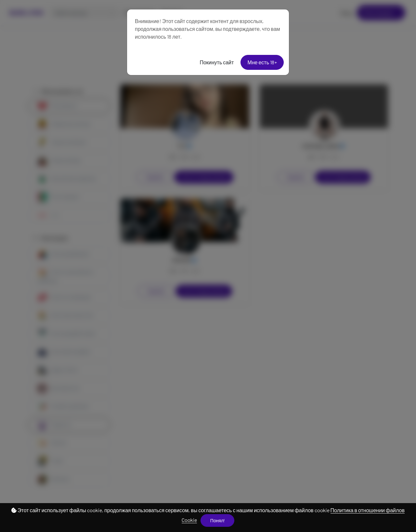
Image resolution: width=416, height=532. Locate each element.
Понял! (217, 520)
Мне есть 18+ (262, 62)
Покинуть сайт (217, 62)
